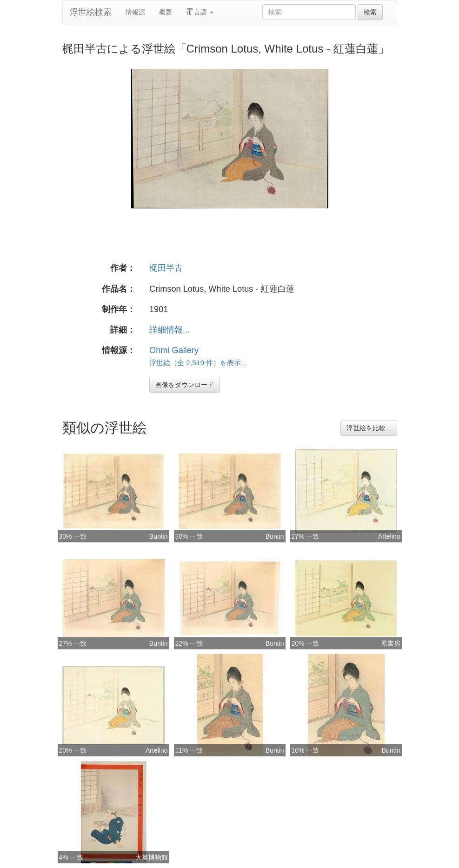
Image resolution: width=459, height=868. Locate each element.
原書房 (391, 643)
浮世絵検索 (91, 12)
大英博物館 (152, 857)
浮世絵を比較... (369, 428)
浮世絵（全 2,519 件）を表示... (198, 363)
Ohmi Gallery (174, 350)
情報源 (135, 12)
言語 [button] (200, 12)
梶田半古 (166, 268)
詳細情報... (170, 330)
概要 (166, 12)
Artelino (389, 536)
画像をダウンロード (185, 385)
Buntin (159, 536)
